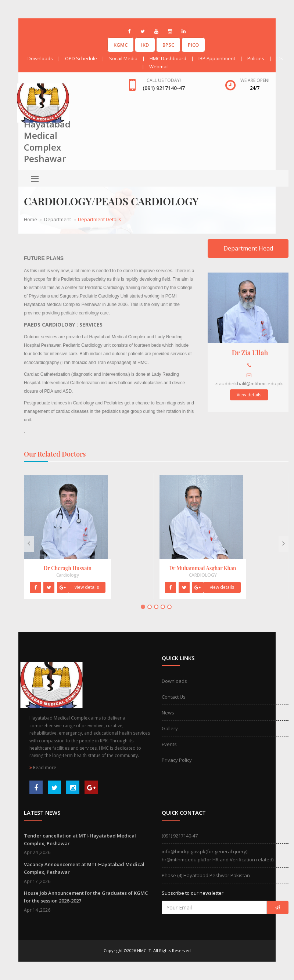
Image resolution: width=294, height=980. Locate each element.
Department (58, 219)
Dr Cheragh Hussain (68, 568)
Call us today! (164, 80)
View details (249, 395)
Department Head (248, 248)
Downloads (40, 58)
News (168, 713)
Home (31, 219)
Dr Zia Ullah (250, 353)
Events (169, 744)
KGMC (121, 45)
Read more (43, 768)
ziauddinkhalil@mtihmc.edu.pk (249, 383)
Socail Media (123, 58)
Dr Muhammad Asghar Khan (202, 568)
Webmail (159, 66)
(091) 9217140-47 (180, 836)
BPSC (168, 45)
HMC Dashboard (168, 58)
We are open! (255, 80)
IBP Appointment (217, 58)
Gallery (170, 728)
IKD (145, 45)
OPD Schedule (81, 58)
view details (87, 587)
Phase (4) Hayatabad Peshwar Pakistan (206, 875)
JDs (280, 58)
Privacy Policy (177, 760)
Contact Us (174, 697)
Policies (256, 58)
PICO (193, 45)
